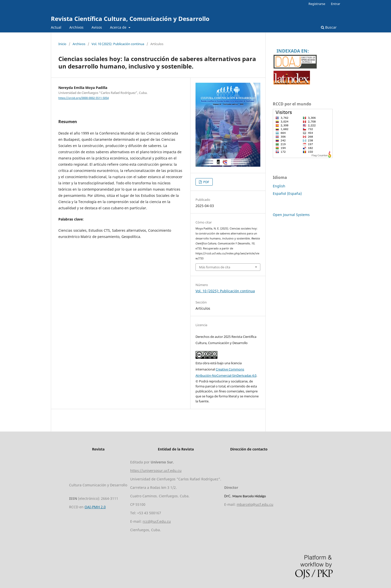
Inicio (62, 44)
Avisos (97, 27)
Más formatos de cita (215, 267)
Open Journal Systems (291, 215)
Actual (56, 27)
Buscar (329, 27)
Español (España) (287, 193)
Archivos (76, 27)
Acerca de (119, 27)
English (279, 186)
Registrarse (317, 4)
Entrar (336, 4)
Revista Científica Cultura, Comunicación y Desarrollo (130, 19)
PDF (206, 182)
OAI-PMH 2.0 (95, 507)
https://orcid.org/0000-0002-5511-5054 (84, 98)
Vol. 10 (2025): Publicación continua (118, 44)
